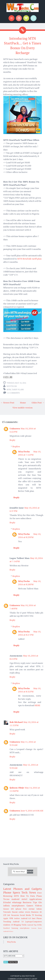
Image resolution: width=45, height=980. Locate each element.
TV (33, 915)
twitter (17, 918)
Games (30, 906)
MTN (9, 389)
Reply (12, 440)
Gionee (6, 909)
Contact (27, 979)
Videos (38, 906)
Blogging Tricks (20, 925)
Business (35, 912)
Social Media (25, 915)
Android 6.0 (26, 918)
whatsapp (17, 902)
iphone (18, 909)
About (34, 979)
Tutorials (7, 912)
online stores (24, 912)
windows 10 (8, 925)
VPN (11, 918)
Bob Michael (16, 722)
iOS (12, 909)
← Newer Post (7, 403)
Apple (6, 918)
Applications (36, 899)
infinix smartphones (14, 906)
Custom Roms (36, 928)
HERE (37, 705)
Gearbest (7, 928)
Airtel (24, 899)
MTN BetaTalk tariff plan (29, 259)
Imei (34, 918)
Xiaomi (15, 912)
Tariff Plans (18, 389)
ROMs (40, 925)
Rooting (38, 915)
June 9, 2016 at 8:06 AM (32, 811)
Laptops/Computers (33, 922)
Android (15, 899)
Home (23, 403)
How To (25, 896)
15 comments (13, 393)
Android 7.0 (18, 922)
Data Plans (36, 896)
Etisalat (7, 902)
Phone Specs (12, 892)
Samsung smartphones (21, 928)
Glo (40, 902)
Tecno (6, 899)
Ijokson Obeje (17, 788)
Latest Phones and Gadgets (22, 889)
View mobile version (22, 408)
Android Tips (32, 925)
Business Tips (30, 902)
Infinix (39, 909)
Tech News (29, 892)
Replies (16, 446)
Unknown (15, 428)
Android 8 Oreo (8, 931)
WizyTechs (12, 386)
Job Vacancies (13, 915)
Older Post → (38, 403)
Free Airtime (29, 909)
